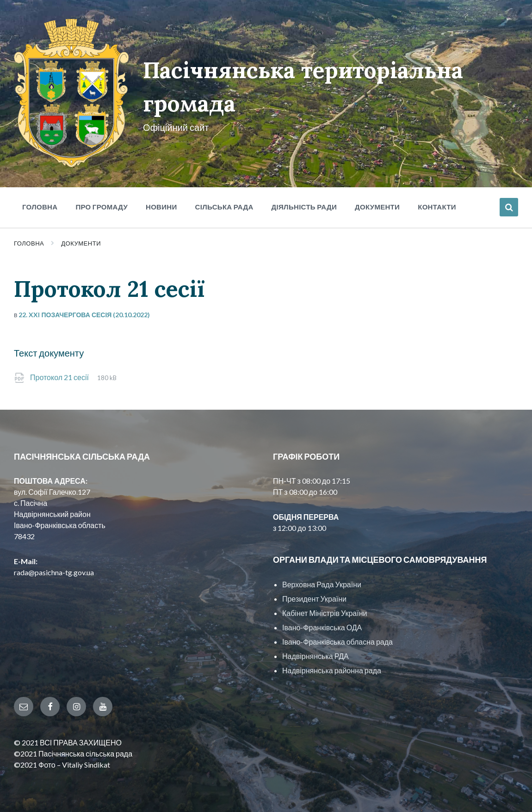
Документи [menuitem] (377, 207)
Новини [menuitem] (161, 207)
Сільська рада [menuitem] (224, 207)
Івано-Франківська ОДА (322, 627)
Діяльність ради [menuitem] (304, 207)
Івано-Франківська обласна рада (337, 642)
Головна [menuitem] (40, 207)
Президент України (314, 599)
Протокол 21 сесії (60, 377)
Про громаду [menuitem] (102, 207)
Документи (81, 243)
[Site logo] (71, 164)
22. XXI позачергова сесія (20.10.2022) (84, 315)
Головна (29, 243)
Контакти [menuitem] (437, 207)
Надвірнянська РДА (315, 656)
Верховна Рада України (322, 584)
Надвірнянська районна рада (332, 670)
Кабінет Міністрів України (325, 613)
